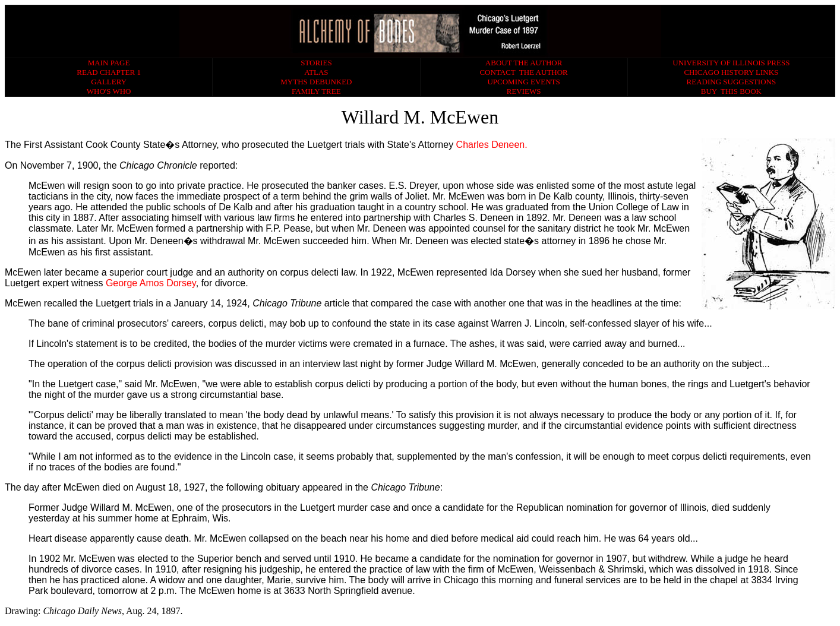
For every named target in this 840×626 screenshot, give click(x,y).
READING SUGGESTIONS (732, 82)
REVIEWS (524, 91)
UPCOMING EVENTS (523, 82)
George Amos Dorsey (151, 283)
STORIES (316, 63)
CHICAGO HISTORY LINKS (731, 72)
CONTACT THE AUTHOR (523, 72)
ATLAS (316, 72)
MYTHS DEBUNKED (316, 82)
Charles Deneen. (492, 145)
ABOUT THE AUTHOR (524, 63)
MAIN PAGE (109, 63)
